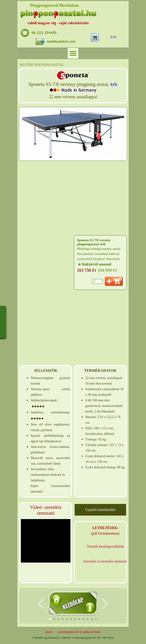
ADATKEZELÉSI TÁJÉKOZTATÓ (79, 632)
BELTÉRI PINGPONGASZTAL (42, 65)
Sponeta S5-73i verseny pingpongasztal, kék (94, 242)
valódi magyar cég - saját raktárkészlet (58, 23)
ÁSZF (49, 632)
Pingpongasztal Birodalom (55, 5)
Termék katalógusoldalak (105, 546)
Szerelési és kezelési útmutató (105, 561)
